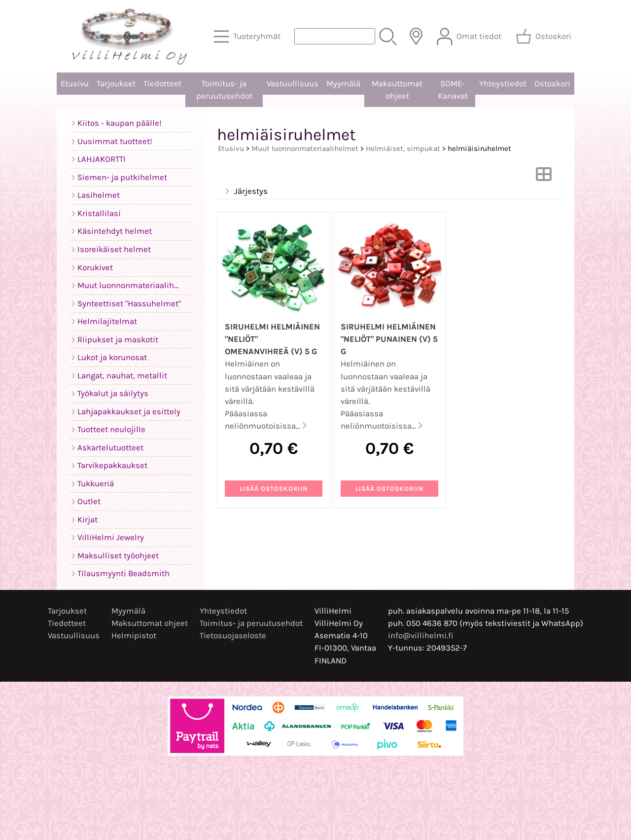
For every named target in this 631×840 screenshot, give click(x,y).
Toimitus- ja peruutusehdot (224, 90)
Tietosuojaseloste (233, 636)
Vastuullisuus (293, 84)
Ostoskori (552, 84)
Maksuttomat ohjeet (397, 90)
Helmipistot (134, 636)
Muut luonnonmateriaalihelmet (305, 148)
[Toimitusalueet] (416, 37)
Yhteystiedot (503, 84)
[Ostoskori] (544, 37)
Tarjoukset (116, 84)
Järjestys (245, 192)
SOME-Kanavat (453, 90)
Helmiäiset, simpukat (403, 148)
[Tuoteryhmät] (248, 37)
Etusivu (75, 84)
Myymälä (343, 84)
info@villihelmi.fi (421, 636)
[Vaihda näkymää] (544, 177)
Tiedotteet (162, 84)
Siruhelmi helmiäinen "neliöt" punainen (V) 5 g (389, 339)
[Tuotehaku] (335, 36)
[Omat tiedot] (470, 37)
